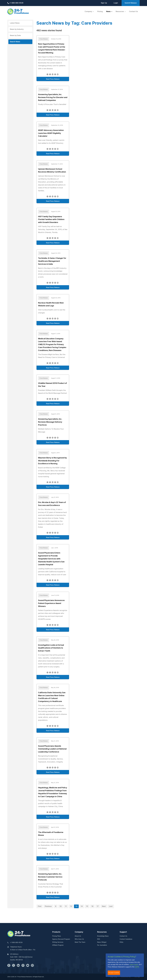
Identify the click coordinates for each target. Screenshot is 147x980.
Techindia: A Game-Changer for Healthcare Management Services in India (52, 261)
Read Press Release (53, 79)
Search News (15, 42)
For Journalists (102, 945)
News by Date (15, 35)
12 (71, 906)
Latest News (15, 23)
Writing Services (58, 942)
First (40, 906)
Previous (48, 906)
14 (82, 906)
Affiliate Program (58, 945)
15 (87, 906)
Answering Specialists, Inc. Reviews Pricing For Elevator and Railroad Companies (53, 98)
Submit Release (131, 3)
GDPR (137, 967)
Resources (102, 932)
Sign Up (104, 3)
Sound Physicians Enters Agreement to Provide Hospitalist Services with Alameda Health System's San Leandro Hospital (51, 559)
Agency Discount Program (61, 939)
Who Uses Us (79, 939)
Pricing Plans (57, 936)
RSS (99, 939)
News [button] (109, 12)
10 (61, 906)
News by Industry (17, 29)
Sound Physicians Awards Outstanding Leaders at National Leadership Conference (52, 749)
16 (92, 906)
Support (123, 932)
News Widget (102, 942)
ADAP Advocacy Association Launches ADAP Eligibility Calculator (51, 133)
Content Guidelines (126, 939)
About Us (78, 936)
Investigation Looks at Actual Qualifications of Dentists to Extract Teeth (51, 648)
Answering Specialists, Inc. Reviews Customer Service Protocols (50, 877)
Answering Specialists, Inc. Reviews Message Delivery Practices (50, 422)
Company (79, 932)
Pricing (100, 12)
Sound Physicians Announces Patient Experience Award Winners (51, 603)
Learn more (134, 964)
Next (104, 906)
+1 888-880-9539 (15, 3)
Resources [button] (120, 12)
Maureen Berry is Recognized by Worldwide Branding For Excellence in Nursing (52, 461)
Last (111, 906)
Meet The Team (80, 942)
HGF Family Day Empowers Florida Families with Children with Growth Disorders (51, 220)
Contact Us (133, 12)
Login (116, 3)
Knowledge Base (103, 936)
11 (66, 906)
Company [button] (89, 12)
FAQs (121, 942)
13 (76, 906)
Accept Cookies (114, 973)
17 (98, 906)
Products (56, 932)
